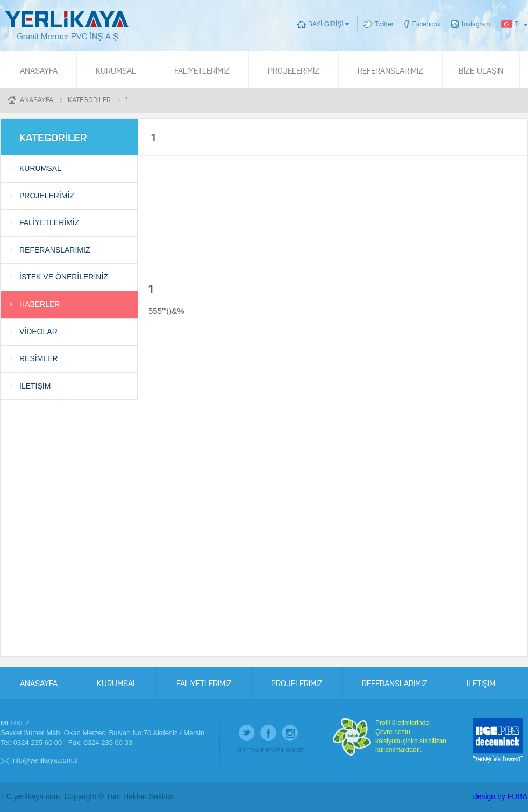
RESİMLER (39, 358)
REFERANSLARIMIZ (390, 70)
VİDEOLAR (38, 332)
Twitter (384, 24)
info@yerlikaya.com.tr (45, 760)
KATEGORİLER (89, 99)
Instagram (476, 24)
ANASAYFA (39, 70)
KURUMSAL (116, 70)
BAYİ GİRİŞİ (326, 24)
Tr (518, 24)
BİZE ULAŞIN (481, 70)
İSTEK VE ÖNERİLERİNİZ (64, 277)
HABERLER (40, 304)
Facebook (426, 24)
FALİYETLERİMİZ (202, 70)
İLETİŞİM (35, 386)
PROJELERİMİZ (294, 70)
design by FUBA (500, 796)
